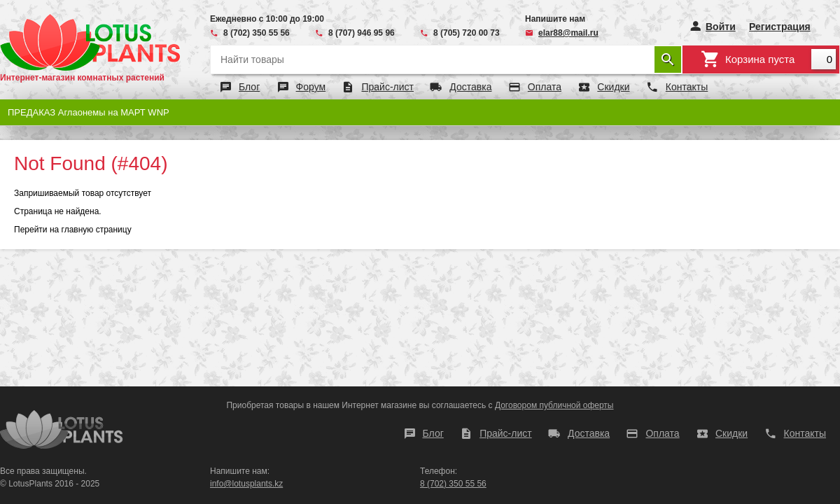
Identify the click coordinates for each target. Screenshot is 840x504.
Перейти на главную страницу (73, 230)
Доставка (470, 87)
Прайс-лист (387, 87)
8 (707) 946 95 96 (362, 33)
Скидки (613, 87)
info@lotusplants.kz (246, 484)
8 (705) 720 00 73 (467, 33)
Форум (311, 87)
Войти (721, 27)
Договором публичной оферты (554, 405)
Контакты (687, 87)
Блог (249, 87)
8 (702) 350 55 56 (257, 33)
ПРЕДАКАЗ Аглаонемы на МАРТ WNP (89, 112)
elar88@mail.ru (568, 33)
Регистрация (780, 27)
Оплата (545, 87)
